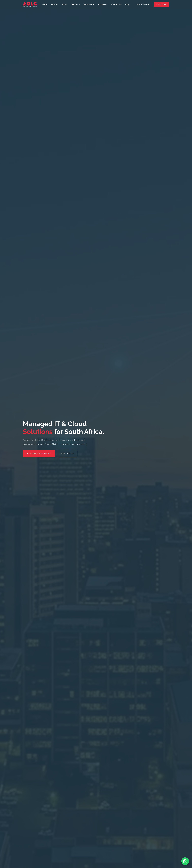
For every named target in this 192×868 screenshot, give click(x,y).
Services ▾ (75, 4)
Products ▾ (103, 4)
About (64, 4)
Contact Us (116, 4)
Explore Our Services (39, 453)
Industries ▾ (89, 4)
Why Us (54, 4)
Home (45, 4)
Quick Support (144, 4)
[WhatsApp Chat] (185, 861)
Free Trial (162, 4)
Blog (127, 4)
